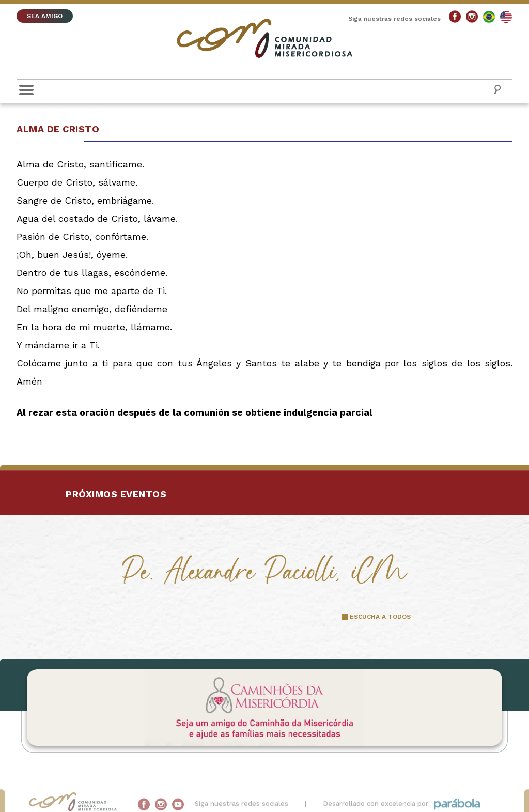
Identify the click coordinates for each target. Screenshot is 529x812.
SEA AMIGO (45, 16)
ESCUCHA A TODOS (380, 617)
